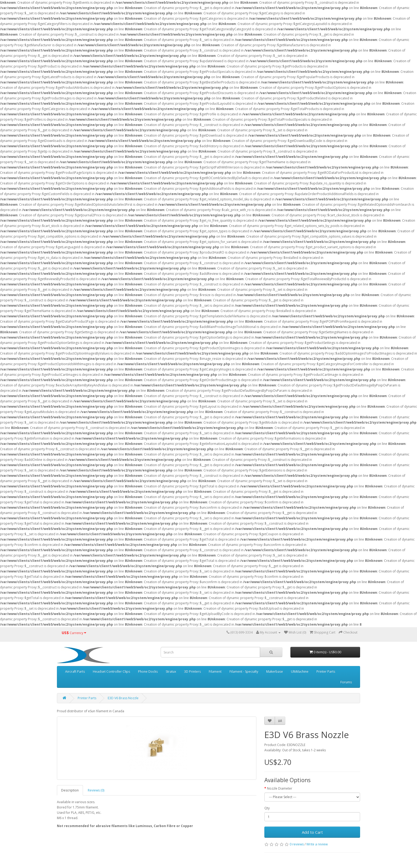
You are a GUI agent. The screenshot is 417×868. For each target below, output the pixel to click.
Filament (215, 671)
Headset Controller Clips (111, 671)
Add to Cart (312, 832)
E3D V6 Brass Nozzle (123, 698)
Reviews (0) (96, 790)
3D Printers (192, 671)
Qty (267, 808)
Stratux (171, 671)
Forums (346, 682)
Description (70, 790)
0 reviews (297, 844)
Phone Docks (148, 671)
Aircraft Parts (75, 671)
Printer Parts (326, 671)
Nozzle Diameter (280, 788)
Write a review (317, 844)
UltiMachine (300, 671)
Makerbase (275, 671)
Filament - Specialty (244, 671)
